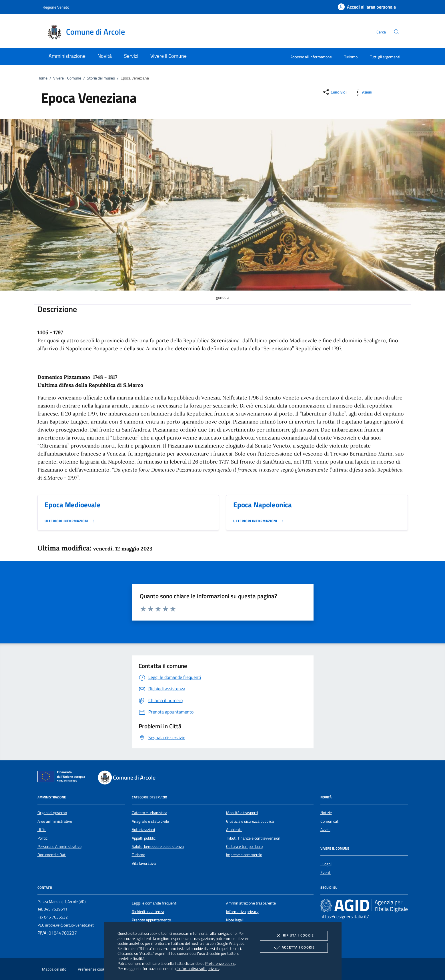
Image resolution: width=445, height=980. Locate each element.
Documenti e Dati (52, 855)
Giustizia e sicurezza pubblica (250, 821)
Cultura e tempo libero (244, 846)
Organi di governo (52, 813)
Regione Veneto (56, 7)
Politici (43, 838)
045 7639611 (56, 909)
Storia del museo (101, 78)
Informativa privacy (242, 912)
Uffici (42, 830)
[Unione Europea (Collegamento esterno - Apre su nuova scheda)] (63, 778)
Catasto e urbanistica (149, 813)
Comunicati (330, 821)
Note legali (235, 920)
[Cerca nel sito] (397, 32)
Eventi (326, 872)
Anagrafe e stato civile (150, 821)
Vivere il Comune (67, 78)
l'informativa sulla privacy (198, 968)
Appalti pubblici (144, 838)
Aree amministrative (55, 821)
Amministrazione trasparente (251, 903)
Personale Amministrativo (59, 846)
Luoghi (326, 864)
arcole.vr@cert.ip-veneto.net (69, 925)
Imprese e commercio (244, 855)
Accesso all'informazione (311, 57)
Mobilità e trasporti (242, 813)
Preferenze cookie (220, 963)
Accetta (294, 948)
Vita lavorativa (144, 863)
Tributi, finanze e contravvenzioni (254, 838)
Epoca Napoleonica (263, 505)
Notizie (326, 813)
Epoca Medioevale (73, 505)
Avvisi (325, 830)
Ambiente (234, 830)
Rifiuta (294, 936)
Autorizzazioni (143, 830)
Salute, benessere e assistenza (158, 846)
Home (42, 78)
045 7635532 (56, 917)
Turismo (351, 57)
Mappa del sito (54, 969)
